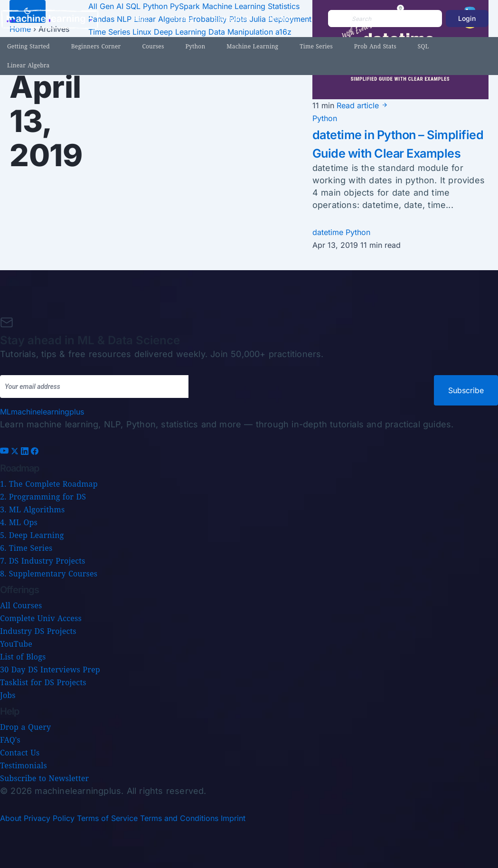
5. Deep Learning (32, 535)
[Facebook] (35, 452)
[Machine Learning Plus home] (42, 412)
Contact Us (20, 753)
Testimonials (230, 18)
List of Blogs (23, 657)
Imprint (233, 818)
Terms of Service (107, 818)
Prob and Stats (375, 46)
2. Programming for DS (43, 497)
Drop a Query (25, 727)
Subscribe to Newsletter (44, 778)
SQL (423, 46)
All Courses (21, 605)
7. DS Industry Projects (42, 561)
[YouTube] (5, 452)
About (11, 818)
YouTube (16, 644)
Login (467, 18)
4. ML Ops (19, 522)
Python (196, 46)
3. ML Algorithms (32, 509)
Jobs (8, 695)
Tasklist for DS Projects (43, 682)
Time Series (316, 46)
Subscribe (466, 390)
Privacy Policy (49, 818)
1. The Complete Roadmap (49, 484)
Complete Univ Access (41, 618)
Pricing (183, 18)
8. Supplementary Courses (49, 574)
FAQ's (10, 740)
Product (280, 18)
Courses (153, 46)
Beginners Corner (96, 46)
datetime (329, 251)
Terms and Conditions (179, 818)
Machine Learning (252, 46)
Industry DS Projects (38, 631)
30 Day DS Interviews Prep (50, 670)
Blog (141, 18)
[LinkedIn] (26, 452)
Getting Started (28, 46)
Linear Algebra (28, 65)
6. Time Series (26, 548)
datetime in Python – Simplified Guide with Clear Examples (384, 152)
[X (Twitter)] (16, 452)
